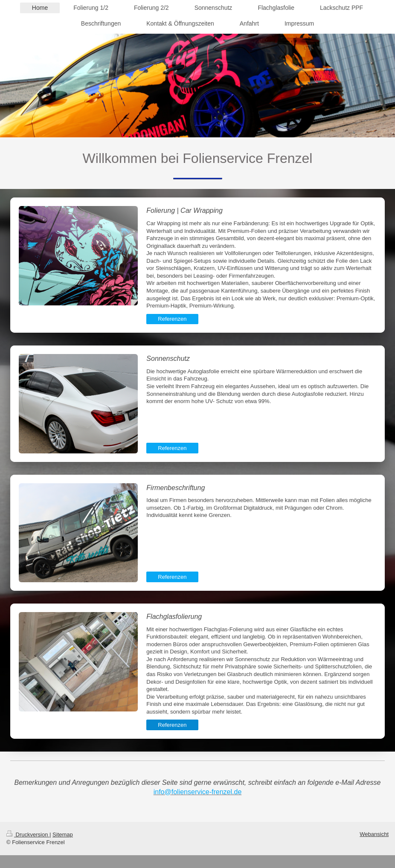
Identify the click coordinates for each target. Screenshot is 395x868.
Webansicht (374, 834)
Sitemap (63, 835)
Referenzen (172, 319)
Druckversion (28, 835)
